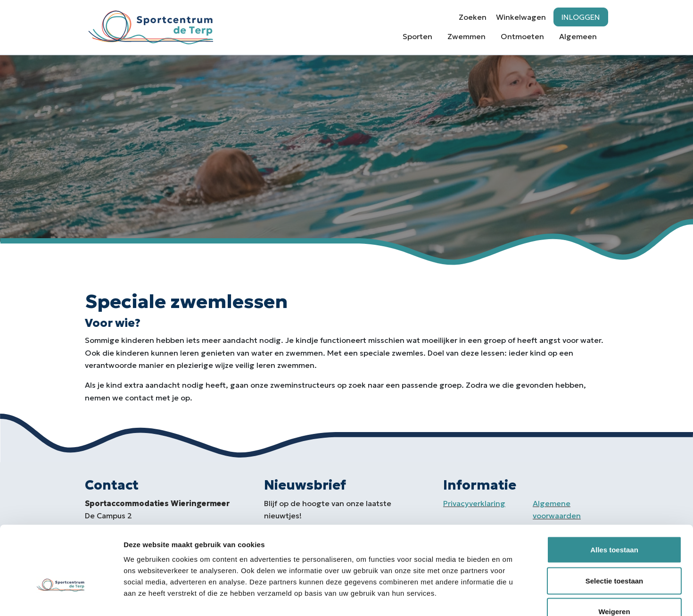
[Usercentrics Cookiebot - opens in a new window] (61, 598)
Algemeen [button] (578, 36)
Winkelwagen (521, 17)
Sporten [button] (417, 36)
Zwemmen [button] (466, 36)
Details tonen (509, 597)
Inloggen (581, 17)
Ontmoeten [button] (522, 36)
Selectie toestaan (615, 523)
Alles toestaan (614, 492)
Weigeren (614, 554)
